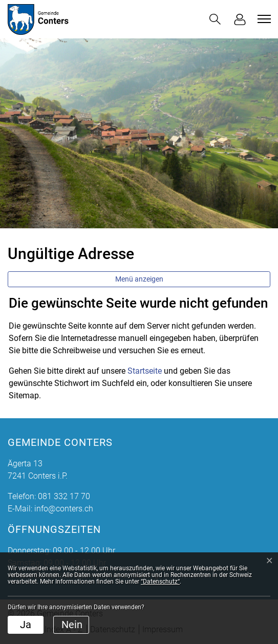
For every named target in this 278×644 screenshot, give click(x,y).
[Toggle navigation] (263, 19)
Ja (26, 625)
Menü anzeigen (139, 279)
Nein (72, 625)
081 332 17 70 (64, 496)
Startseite (145, 371)
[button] (215, 19)
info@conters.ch (64, 509)
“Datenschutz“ (160, 582)
